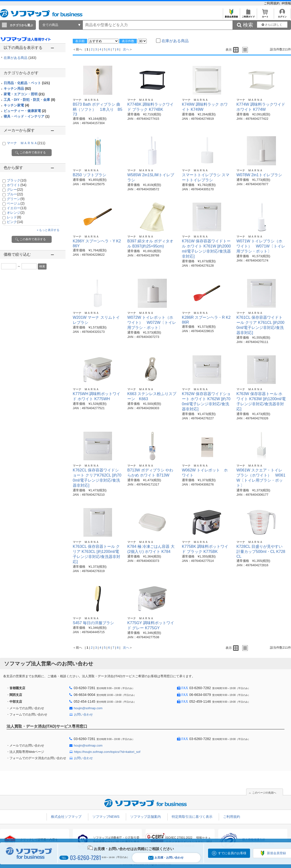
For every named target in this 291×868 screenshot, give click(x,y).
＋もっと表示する (48, 230)
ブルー (15, 194)
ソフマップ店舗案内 (145, 817)
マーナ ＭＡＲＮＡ (26, 143)
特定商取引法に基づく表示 (192, 817)
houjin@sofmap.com (88, 708)
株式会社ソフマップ (66, 817)
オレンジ (16, 213)
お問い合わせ (83, 714)
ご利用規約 (272, 3)
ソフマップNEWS (106, 817)
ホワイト (17, 185)
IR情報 (286, 3)
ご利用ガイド (248, 15)
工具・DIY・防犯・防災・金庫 (29, 100)
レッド (14, 217)
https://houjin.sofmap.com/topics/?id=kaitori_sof (107, 752)
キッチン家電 (16, 105)
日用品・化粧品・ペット (27, 83)
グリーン (16, 199)
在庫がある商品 (20, 58)
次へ (126, 49)
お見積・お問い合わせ (166, 858)
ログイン (282, 15)
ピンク (15, 222)
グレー (15, 190)
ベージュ (16, 203)
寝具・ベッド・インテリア (27, 116)
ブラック (17, 180)
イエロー (17, 208)
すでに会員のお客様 (232, 853)
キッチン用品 (17, 88)
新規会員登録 (231, 15)
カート (265, 15)
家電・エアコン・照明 (24, 94)
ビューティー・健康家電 (25, 111)
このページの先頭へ (264, 793)
